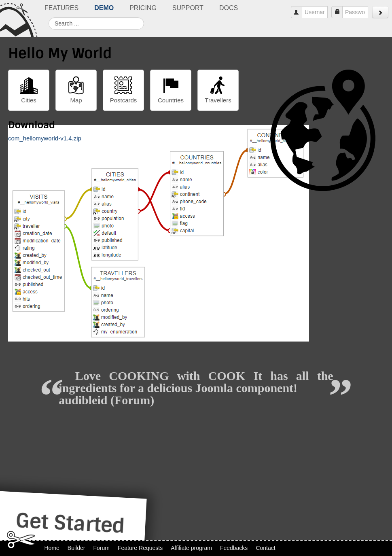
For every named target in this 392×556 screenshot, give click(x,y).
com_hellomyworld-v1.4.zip (45, 138)
